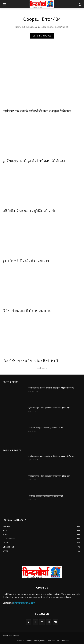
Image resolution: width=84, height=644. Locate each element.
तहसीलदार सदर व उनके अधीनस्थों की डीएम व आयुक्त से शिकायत (37, 111)
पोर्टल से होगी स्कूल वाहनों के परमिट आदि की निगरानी (30, 361)
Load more (42, 368)
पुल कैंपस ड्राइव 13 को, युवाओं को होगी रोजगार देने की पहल (34, 161)
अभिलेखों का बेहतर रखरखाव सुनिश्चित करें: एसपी (29, 211)
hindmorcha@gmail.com (24, 603)
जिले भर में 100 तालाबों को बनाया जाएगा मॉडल (28, 311)
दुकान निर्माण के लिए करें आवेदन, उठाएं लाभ (26, 261)
